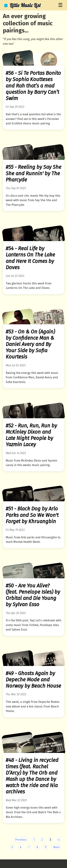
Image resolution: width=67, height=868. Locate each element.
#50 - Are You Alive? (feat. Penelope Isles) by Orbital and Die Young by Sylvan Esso (33, 595)
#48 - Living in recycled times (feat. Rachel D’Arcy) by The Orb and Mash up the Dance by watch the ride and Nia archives (32, 776)
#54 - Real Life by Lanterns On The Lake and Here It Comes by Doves (30, 258)
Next (56, 847)
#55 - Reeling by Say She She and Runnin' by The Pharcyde (33, 173)
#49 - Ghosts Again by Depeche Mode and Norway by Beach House (33, 680)
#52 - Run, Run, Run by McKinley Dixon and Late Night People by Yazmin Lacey (31, 435)
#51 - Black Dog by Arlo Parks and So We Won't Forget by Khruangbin (32, 515)
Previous (21, 840)
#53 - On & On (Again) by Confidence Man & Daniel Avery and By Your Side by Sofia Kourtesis (30, 344)
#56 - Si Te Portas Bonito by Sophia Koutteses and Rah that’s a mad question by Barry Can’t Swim (33, 86)
